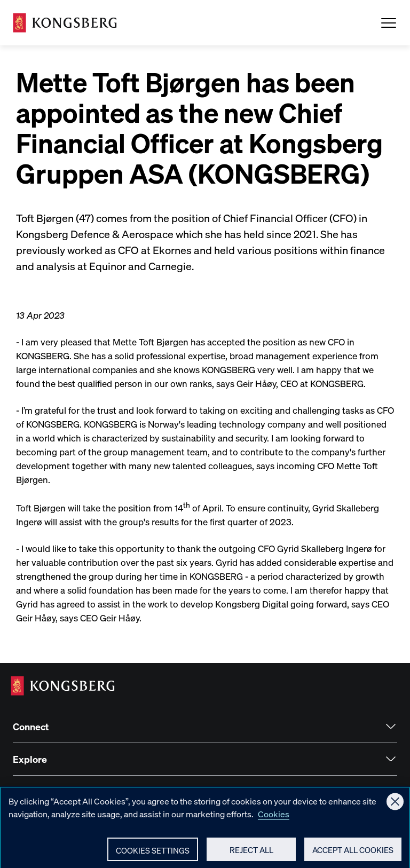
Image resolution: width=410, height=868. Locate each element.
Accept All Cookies (353, 855)
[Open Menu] (389, 23)
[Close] (395, 806)
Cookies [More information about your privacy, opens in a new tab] (274, 819)
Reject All (251, 855)
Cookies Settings (153, 855)
